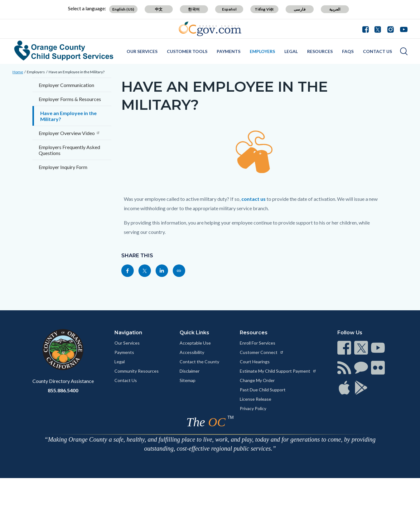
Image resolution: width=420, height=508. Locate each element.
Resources (320, 51)
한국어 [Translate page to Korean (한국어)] (194, 9)
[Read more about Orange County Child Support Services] (64, 51)
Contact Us (377, 51)
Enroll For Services (258, 343)
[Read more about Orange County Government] (210, 29)
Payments (229, 51)
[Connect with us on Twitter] (378, 29)
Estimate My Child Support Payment (278, 371)
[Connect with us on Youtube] (402, 29)
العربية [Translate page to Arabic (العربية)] (335, 9)
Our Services (142, 51)
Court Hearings (255, 362)
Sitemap (188, 380)
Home (18, 72)
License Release (256, 399)
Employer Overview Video (69, 133)
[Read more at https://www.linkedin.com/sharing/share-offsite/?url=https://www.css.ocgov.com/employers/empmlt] (162, 271)
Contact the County (199, 362)
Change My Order (257, 380)
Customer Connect (262, 352)
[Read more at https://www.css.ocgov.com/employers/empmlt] (179, 271)
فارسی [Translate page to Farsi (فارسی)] (300, 9)
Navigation (128, 333)
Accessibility (192, 352)
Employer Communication (66, 85)
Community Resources (137, 371)
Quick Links (194, 333)
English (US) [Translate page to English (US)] (123, 9)
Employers (262, 51)
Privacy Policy (253, 408)
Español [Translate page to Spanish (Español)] (229, 9)
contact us (253, 199)
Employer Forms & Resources (70, 99)
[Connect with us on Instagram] (391, 29)
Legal (291, 51)
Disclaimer (190, 371)
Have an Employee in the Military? (77, 72)
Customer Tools (187, 51)
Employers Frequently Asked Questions (69, 150)
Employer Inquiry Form (63, 167)
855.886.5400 (63, 390)
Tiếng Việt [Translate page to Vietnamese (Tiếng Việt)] (264, 9)
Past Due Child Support (263, 390)
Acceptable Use (195, 343)
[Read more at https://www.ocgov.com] (63, 350)
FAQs (348, 51)
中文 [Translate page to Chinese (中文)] (159, 9)
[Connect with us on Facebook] (367, 29)
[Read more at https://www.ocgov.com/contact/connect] (344, 348)
